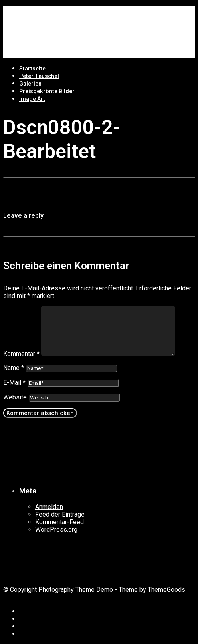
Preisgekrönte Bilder (47, 91)
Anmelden (49, 507)
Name (14, 368)
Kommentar (21, 354)
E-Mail (14, 383)
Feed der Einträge (60, 514)
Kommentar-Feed (59, 522)
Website (15, 397)
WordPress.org (56, 529)
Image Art (32, 99)
